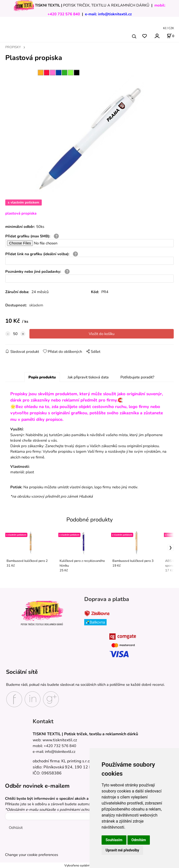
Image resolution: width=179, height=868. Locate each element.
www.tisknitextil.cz (60, 740)
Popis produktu (42, 377)
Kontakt (43, 721)
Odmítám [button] (139, 840)
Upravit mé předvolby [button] (122, 850)
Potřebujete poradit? (137, 377)
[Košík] (170, 36)
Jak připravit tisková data (88, 377)
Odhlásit (16, 828)
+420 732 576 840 (64, 14)
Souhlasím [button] (114, 840)
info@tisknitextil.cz (115, 14)
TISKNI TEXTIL (48, 5)
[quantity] (15, 334)
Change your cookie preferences (32, 855)
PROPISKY (13, 47)
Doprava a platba (107, 599)
